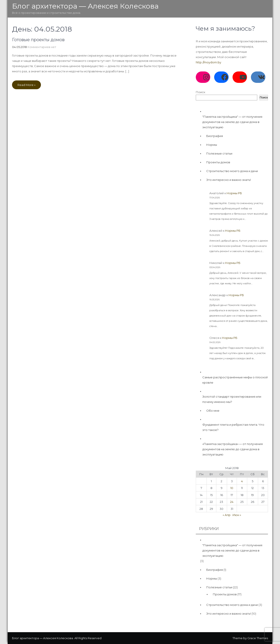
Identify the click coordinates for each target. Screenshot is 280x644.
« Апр (227, 515)
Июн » (237, 515)
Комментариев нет (42, 47)
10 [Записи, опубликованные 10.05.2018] (232, 488)
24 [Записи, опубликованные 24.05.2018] (232, 502)
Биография (215, 136)
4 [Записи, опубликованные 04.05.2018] (242, 481)
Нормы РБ (234, 193)
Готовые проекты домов (38, 40)
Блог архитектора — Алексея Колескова (85, 6)
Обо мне (213, 411)
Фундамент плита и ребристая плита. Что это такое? (233, 427)
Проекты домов (218, 162)
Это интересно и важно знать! (229, 180)
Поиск (200, 92)
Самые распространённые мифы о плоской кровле (235, 380)
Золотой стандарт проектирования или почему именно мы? (232, 399)
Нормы (212, 145)
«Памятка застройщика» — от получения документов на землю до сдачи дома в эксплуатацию (233, 449)
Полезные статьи (219, 153)
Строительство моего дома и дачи (232, 171)
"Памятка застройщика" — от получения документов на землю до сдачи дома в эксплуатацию (232, 122)
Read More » (26, 85)
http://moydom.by (208, 62)
